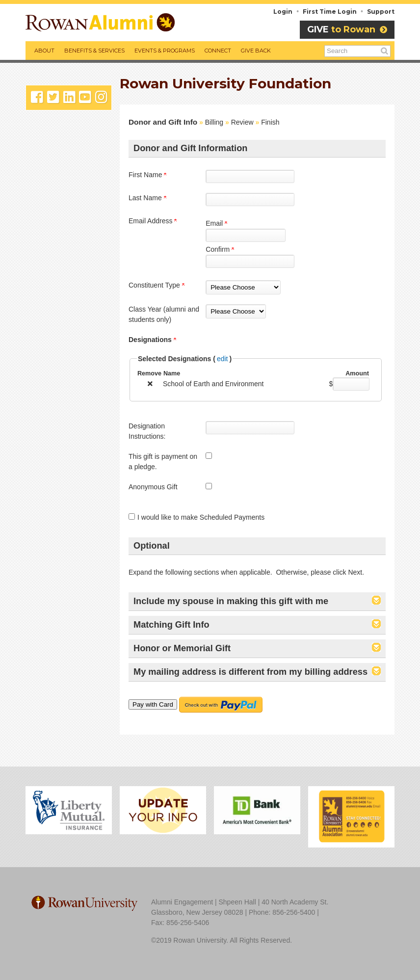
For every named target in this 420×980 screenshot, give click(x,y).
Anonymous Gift (153, 487)
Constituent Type (157, 285)
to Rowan (347, 29)
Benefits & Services (94, 51)
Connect (218, 51)
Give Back (256, 51)
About (44, 51)
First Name (147, 175)
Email (216, 223)
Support (381, 12)
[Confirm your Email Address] (250, 261)
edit (223, 359)
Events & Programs (165, 51)
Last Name (147, 198)
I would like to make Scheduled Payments (201, 517)
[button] (376, 602)
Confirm (220, 249)
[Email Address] (246, 235)
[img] (150, 384)
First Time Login (330, 12)
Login (283, 12)
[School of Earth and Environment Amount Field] (351, 384)
